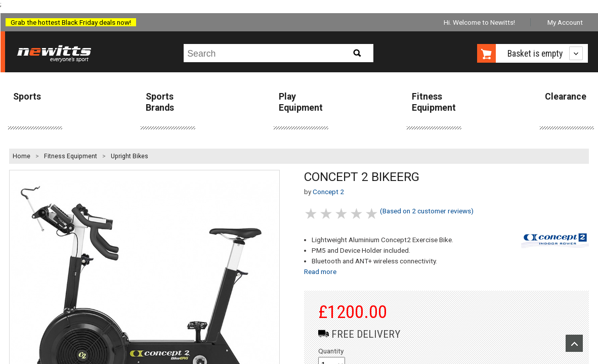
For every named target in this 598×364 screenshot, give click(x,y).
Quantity (331, 351)
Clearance (566, 97)
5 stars (372, 214)
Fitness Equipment (434, 102)
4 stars (357, 214)
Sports (27, 97)
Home (22, 156)
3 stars (342, 214)
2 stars (327, 214)
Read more (320, 271)
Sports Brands (160, 102)
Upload (574, 343)
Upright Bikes (130, 156)
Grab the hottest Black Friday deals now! (71, 22)
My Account (565, 22)
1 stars (312, 214)
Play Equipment (301, 102)
